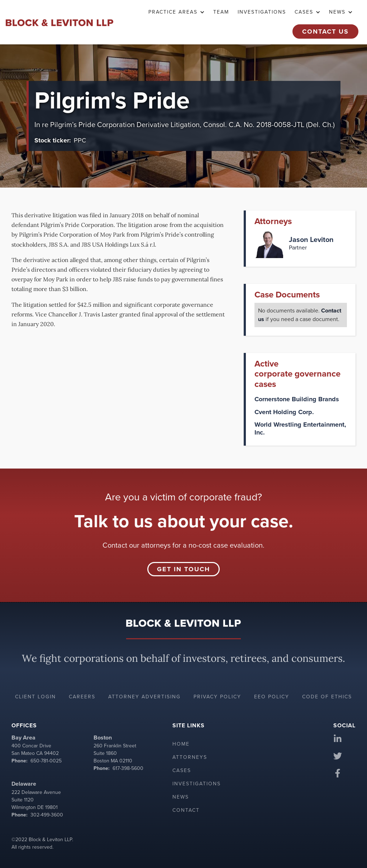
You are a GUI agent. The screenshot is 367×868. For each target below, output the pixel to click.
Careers (82, 697)
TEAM (221, 12)
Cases (182, 770)
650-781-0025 (46, 761)
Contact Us (325, 31)
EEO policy (272, 697)
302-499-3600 (47, 815)
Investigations (262, 12)
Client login (35, 697)
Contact (186, 810)
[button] (177, 12)
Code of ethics (327, 697)
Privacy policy (217, 697)
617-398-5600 (128, 768)
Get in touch (183, 569)
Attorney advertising (144, 697)
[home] (59, 22)
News (181, 797)
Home (181, 744)
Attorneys (190, 757)
